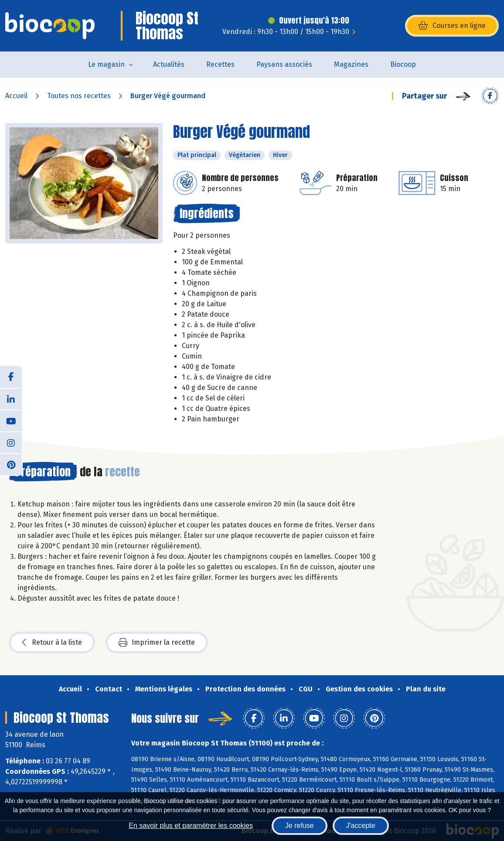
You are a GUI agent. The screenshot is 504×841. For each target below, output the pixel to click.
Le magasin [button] (106, 64)
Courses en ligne (452, 26)
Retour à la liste (52, 643)
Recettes (220, 64)
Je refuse (300, 826)
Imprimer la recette (157, 643)
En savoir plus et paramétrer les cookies (191, 826)
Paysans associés (284, 64)
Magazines (351, 64)
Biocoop (403, 64)
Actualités (169, 64)
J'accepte (361, 826)
